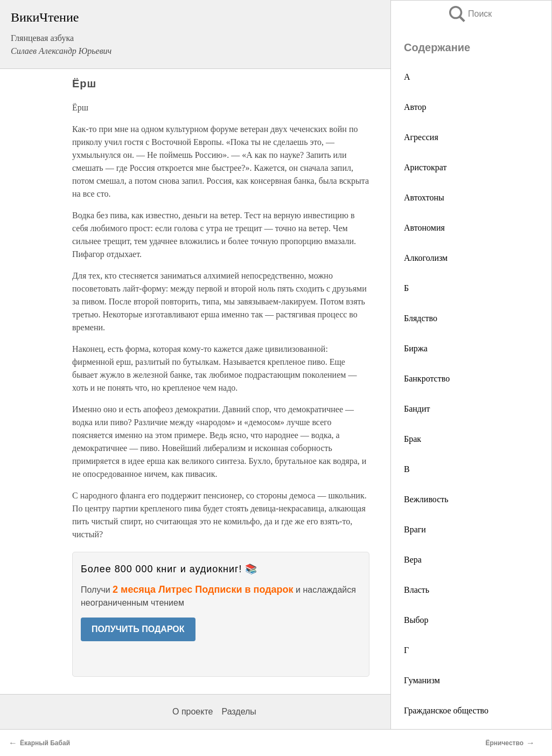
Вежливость (426, 499)
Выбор (416, 620)
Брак (413, 439)
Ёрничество (504, 743)
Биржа (416, 348)
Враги (415, 529)
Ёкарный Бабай (45, 743)
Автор (415, 107)
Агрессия (421, 137)
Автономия (424, 228)
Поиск (470, 14)
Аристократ (425, 167)
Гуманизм (422, 680)
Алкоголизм (426, 258)
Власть (417, 590)
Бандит (417, 409)
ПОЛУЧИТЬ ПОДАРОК (138, 629)
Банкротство (427, 379)
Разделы (239, 712)
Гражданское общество (446, 710)
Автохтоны (424, 197)
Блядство (421, 318)
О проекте (193, 712)
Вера (413, 560)
